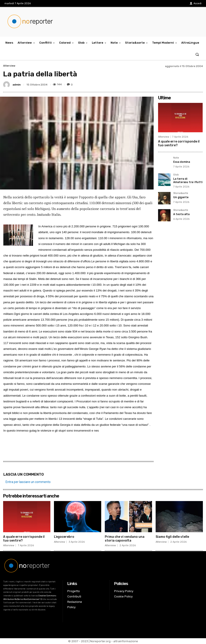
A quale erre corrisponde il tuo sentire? (24, 539)
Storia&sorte (181, 193)
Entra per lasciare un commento (28, 482)
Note (176, 158)
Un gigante (181, 197)
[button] (197, 54)
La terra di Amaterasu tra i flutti (188, 180)
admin (17, 85)
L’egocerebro (64, 537)
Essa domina (182, 162)
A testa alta (181, 214)
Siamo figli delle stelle (172, 537)
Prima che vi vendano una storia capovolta (125, 539)
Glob (176, 175)
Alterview (9, 66)
